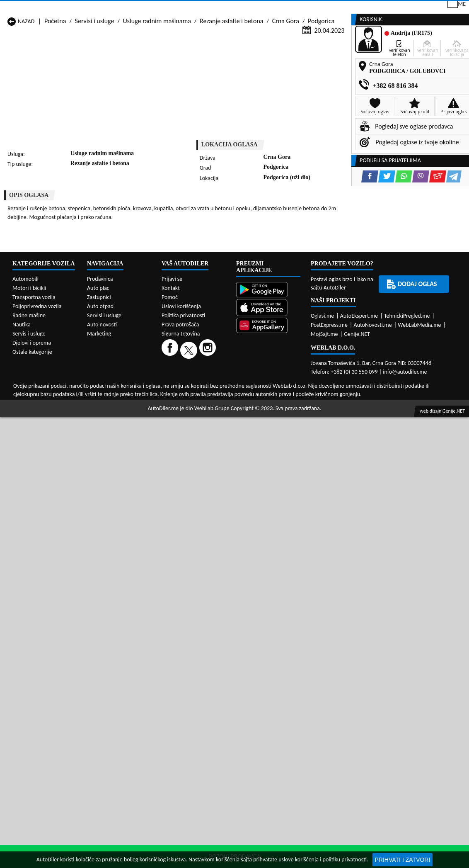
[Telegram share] (304, 208)
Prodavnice (96, 63)
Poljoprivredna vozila (37, 653)
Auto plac (98, 635)
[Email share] (288, 208)
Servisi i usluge (311, 63)
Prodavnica (100, 626)
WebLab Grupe (212, 755)
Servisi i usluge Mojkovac (289, 391)
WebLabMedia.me (419, 672)
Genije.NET (357, 681)
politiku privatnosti (345, 859)
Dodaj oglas (444, 63)
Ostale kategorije (32, 699)
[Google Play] (268, 638)
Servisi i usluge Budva (36, 383)
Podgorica (321, 79)
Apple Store (226, 8)
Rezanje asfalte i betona (231, 79)
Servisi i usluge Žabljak (203, 415)
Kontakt (369, 8)
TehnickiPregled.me (407, 663)
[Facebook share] (220, 208)
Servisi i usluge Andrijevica (43, 375)
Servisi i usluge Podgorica (124, 407)
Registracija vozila (380, 63)
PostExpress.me (329, 672)
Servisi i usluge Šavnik (119, 415)
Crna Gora (286, 79)
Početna (55, 79)
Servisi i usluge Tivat (282, 407)
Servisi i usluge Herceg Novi (44, 391)
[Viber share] (271, 208)
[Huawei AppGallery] (268, 673)
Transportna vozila (34, 644)
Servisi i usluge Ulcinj (35, 415)
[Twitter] (190, 697)
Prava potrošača (180, 672)
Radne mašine (29, 663)
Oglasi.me (322, 663)
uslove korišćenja (299, 859)
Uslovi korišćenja (181, 653)
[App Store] (268, 655)
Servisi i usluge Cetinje (120, 383)
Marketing (326, 8)
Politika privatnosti (183, 663)
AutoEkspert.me (359, 663)
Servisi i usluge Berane (203, 375)
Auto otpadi (253, 63)
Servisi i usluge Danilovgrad (209, 383)
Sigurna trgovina (181, 681)
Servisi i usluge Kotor (201, 391)
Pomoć (170, 644)
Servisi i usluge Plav (199, 399)
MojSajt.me (324, 681)
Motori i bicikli (29, 635)
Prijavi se (412, 8)
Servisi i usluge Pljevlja (285, 399)
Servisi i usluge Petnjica (121, 399)
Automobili (25, 626)
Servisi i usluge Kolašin (120, 391)
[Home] (7, 63)
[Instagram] (209, 697)
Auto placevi (150, 63)
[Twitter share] (237, 208)
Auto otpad (100, 653)
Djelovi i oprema (32, 690)
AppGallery (278, 8)
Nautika (22, 672)
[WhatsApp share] (254, 208)
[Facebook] (171, 697)
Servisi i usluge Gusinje (286, 383)
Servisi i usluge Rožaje (202, 407)
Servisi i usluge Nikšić (36, 399)
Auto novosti (102, 672)
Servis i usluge (29, 681)
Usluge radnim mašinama (157, 79)
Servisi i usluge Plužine (37, 407)
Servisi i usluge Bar (115, 375)
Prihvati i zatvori (403, 860)
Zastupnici (201, 63)
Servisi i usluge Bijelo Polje (290, 375)
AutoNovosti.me (373, 672)
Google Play (173, 8)
